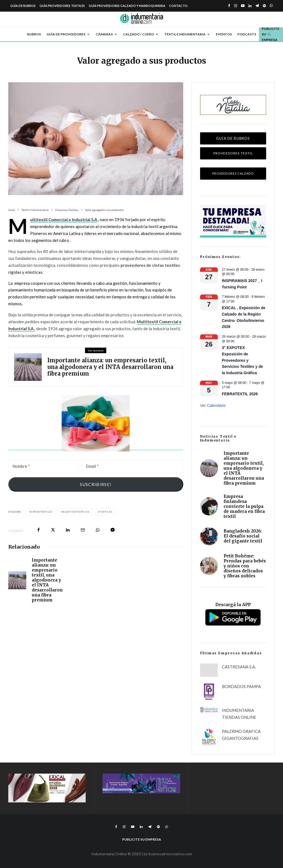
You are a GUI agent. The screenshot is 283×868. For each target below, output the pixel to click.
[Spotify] (264, 6)
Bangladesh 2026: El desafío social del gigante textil (243, 537)
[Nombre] (43, 466)
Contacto (178, 6)
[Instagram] (236, 6)
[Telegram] (257, 6)
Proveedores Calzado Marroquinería (233, 176)
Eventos (224, 34)
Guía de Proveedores (66, 34)
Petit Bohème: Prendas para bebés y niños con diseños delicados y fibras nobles (245, 569)
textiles (106, 512)
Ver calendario (213, 405)
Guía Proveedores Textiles (62, 6)
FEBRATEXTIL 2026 (240, 394)
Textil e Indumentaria (185, 34)
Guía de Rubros (23, 6)
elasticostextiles (76, 512)
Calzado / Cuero (138, 34)
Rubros (34, 34)
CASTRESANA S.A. (239, 667)
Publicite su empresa (271, 34)
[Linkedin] (250, 6)
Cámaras (104, 34)
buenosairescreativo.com (170, 854)
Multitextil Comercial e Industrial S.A (64, 220)
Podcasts (247, 34)
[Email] (133, 466)
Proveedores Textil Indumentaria (233, 155)
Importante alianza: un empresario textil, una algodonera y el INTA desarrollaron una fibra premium (110, 367)
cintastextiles (42, 512)
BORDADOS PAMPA (241, 686)
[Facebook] (229, 6)
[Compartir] (39, 530)
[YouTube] (243, 6)
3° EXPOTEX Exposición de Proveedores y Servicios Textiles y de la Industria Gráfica (243, 360)
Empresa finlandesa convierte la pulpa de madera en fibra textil (244, 507)
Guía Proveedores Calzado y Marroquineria (127, 6)
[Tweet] (53, 530)
